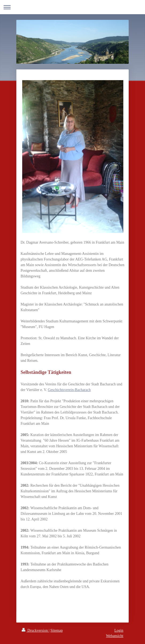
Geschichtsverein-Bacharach (69, 390)
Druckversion (35, 630)
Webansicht (115, 636)
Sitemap (57, 630)
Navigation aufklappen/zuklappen (72, 7)
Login (119, 630)
